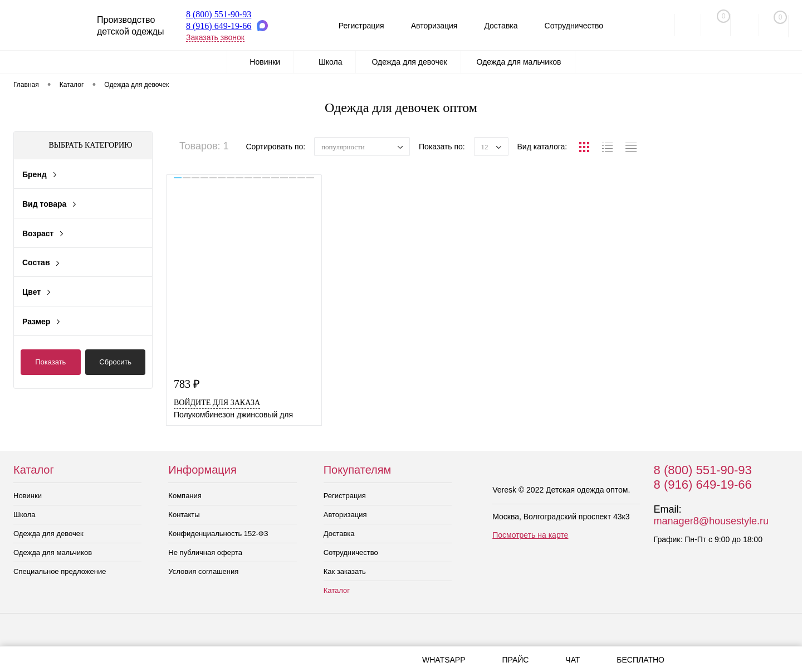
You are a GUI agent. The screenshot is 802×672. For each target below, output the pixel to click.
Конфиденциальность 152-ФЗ (218, 534)
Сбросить (115, 362)
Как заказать (345, 571)
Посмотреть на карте (530, 535)
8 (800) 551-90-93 (219, 14)
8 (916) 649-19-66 (219, 26)
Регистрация (353, 26)
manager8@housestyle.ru (711, 521)
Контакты (184, 515)
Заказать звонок (215, 37)
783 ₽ (187, 384)
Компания (185, 496)
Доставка (497, 26)
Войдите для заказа (217, 403)
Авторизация (428, 26)
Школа (25, 515)
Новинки (28, 496)
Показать (50, 362)
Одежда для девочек (48, 534)
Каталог (337, 590)
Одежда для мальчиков (53, 552)
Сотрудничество (572, 26)
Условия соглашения (203, 571)
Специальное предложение (60, 571)
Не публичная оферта (205, 552)
